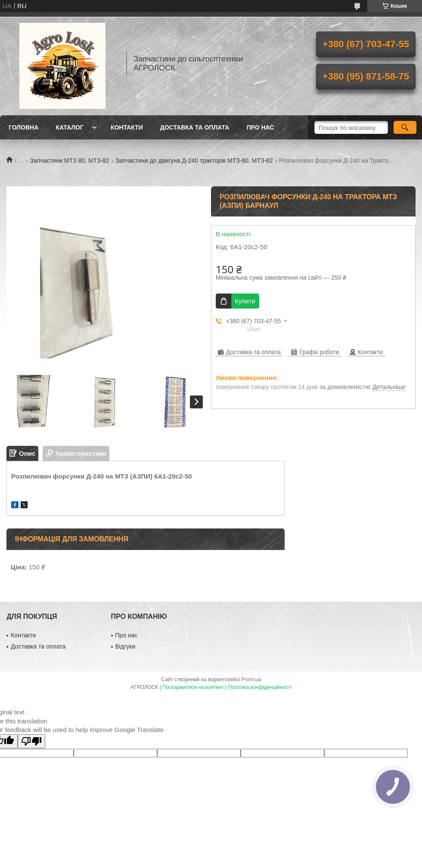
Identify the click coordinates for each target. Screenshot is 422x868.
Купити (245, 301)
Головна (23, 127)
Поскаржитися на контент (193, 687)
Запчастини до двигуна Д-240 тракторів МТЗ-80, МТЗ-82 (194, 161)
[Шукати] (405, 127)
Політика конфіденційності (260, 687)
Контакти (127, 127)
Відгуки (126, 646)
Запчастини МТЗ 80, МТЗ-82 (70, 161)
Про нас (260, 127)
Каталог (70, 127)
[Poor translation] (31, 741)
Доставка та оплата (195, 127)
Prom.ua (251, 680)
